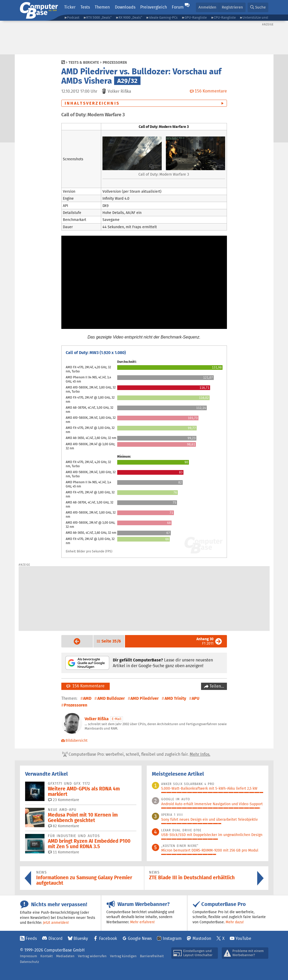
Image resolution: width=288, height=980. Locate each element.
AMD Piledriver (145, 698)
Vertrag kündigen (123, 956)
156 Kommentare (86, 686)
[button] (258, 7)
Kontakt (47, 956)
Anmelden (207, 7)
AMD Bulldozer (111, 698)
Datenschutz (29, 962)
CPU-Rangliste (225, 17)
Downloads (125, 7)
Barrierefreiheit (152, 956)
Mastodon (202, 938)
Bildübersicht (75, 740)
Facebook (108, 938)
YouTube (243, 938)
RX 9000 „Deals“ (130, 17)
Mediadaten (65, 956)
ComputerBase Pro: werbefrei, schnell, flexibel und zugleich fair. (136, 754)
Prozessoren (115, 62)
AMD (87, 698)
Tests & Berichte (84, 62)
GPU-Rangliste (196, 17)
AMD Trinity (175, 698)
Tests (85, 7)
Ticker (70, 7)
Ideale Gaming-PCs (163, 17)
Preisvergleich (154, 7)
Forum (178, 7)
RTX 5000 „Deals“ (99, 17)
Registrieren (232, 7)
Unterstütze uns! (255, 17)
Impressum (28, 956)
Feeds (31, 938)
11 (64, 852)
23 (64, 800)
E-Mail (117, 719)
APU (195, 698)
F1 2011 (205, 641)
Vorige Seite (73, 641)
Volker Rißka (97, 719)
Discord (56, 938)
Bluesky (81, 938)
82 (64, 826)
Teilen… (216, 686)
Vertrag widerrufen (92, 956)
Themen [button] (102, 7)
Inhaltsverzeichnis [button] (92, 103)
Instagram (172, 938)
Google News (140, 938)
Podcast (73, 17)
